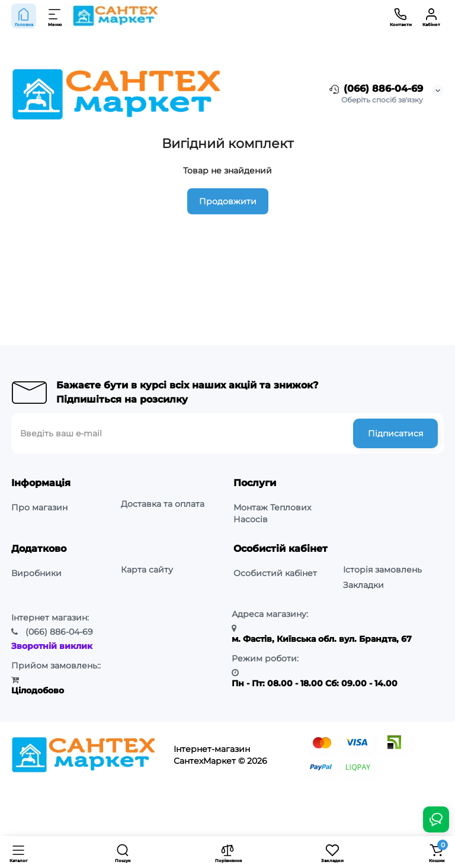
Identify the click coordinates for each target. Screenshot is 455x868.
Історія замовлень (382, 570)
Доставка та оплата (163, 504)
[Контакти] (400, 16)
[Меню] (55, 16)
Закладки (363, 585)
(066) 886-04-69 (375, 89)
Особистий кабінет (275, 573)
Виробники (36, 573)
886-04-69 (59, 632)
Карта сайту (147, 570)
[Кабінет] (431, 16)
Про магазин (39, 507)
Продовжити (228, 201)
